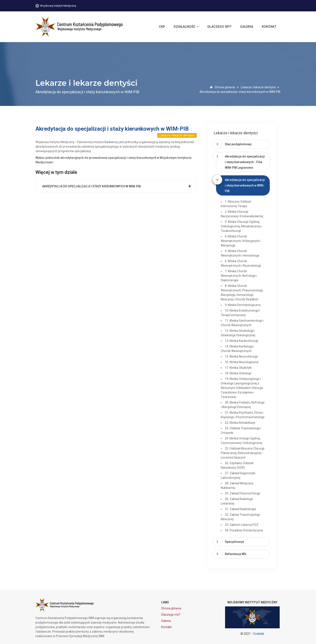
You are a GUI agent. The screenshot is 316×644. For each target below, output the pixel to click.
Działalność (186, 27)
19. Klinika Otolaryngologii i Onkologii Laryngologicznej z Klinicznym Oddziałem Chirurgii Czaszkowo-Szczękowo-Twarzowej (242, 388)
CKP (162, 27)
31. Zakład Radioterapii (240, 509)
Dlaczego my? (219, 27)
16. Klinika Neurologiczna (242, 362)
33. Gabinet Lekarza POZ (242, 525)
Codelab (259, 634)
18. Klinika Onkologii (238, 373)
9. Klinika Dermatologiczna (243, 305)
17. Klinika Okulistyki (238, 368)
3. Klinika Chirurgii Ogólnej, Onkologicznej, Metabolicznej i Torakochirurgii (241, 226)
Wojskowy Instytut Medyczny (56, 5)
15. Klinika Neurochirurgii (241, 356)
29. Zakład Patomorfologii (242, 493)
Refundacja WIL (236, 554)
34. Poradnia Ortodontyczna (244, 530)
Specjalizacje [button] (234, 542)
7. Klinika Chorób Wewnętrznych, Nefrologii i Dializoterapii (239, 276)
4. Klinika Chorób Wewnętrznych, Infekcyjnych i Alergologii (241, 241)
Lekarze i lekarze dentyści (258, 87)
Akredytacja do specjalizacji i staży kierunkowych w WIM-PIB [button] (245, 185)
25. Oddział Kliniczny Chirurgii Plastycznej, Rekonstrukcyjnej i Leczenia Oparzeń (243, 453)
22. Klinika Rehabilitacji (240, 423)
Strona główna (222, 87)
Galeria (247, 27)
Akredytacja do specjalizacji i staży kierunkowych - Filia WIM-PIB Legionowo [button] (245, 162)
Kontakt (269, 27)
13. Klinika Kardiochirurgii (242, 341)
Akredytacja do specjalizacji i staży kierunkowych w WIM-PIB (91, 186)
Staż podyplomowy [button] (238, 144)
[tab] (243, 144)
